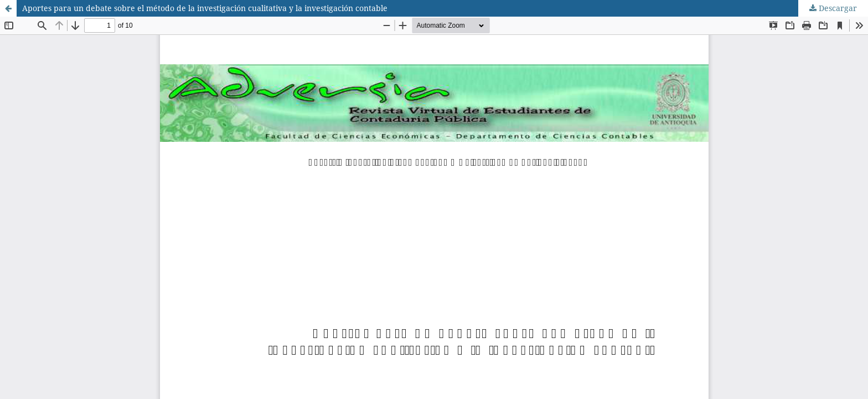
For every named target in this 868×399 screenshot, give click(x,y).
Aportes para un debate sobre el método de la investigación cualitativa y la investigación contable (205, 8)
